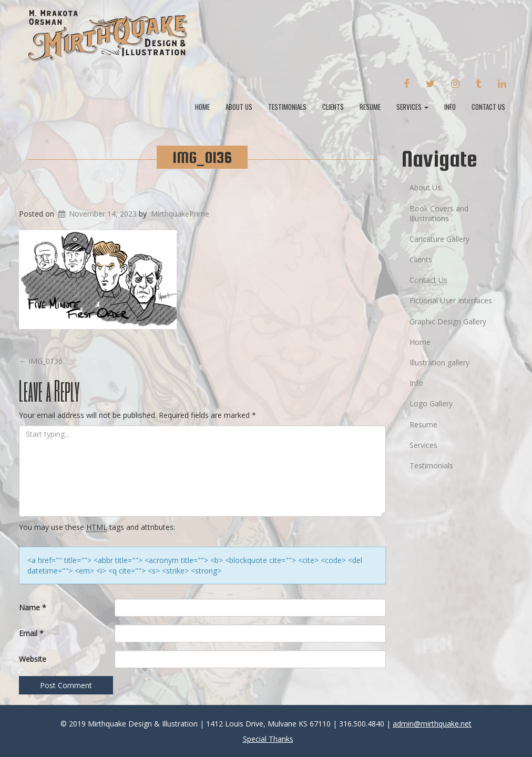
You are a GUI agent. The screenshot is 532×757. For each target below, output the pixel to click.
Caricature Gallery (439, 239)
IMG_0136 (202, 157)
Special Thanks (268, 739)
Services (412, 107)
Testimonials (287, 107)
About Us (239, 107)
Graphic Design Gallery (448, 321)
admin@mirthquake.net (432, 724)
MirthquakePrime (180, 214)
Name (33, 607)
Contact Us (488, 107)
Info (450, 107)
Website (33, 659)
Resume (370, 107)
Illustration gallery (439, 362)
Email (31, 633)
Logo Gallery (431, 403)
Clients (333, 107)
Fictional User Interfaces (451, 300)
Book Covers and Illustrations (439, 213)
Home (202, 107)
